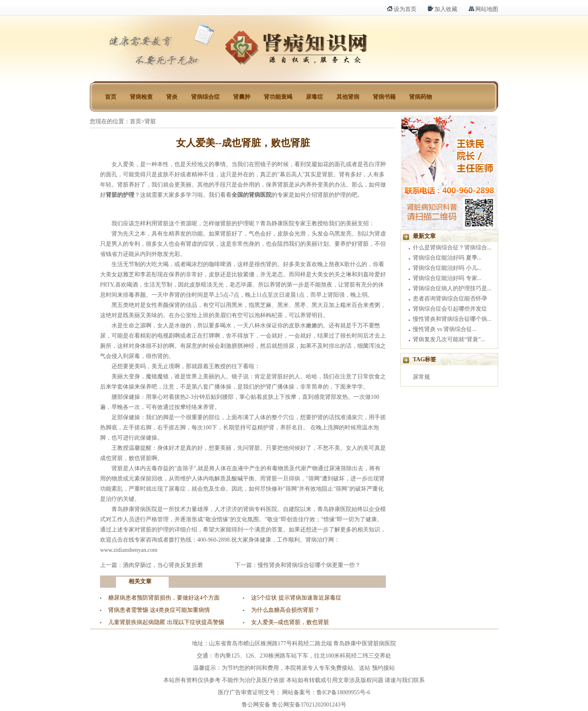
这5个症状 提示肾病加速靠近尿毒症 (296, 598)
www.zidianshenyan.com (129, 550)
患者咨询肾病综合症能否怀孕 (450, 299)
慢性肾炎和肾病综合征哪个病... (452, 319)
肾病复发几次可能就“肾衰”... (449, 339)
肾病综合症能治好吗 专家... (447, 278)
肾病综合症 (205, 97)
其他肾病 (348, 97)
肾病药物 (421, 97)
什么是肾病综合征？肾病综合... (452, 248)
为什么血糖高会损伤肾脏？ (285, 610)
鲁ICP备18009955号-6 (343, 692)
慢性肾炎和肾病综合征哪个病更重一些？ (309, 565)
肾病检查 (141, 97)
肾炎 (172, 97)
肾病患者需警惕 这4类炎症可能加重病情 (159, 610)
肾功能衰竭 (278, 97)
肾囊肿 (242, 97)
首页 (111, 97)
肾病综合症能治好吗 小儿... (447, 268)
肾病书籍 (384, 97)
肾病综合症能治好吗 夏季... (447, 258)
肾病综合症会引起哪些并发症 (450, 309)
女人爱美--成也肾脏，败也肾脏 (290, 622)
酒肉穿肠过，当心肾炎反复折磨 (163, 565)
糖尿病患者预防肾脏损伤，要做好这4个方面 (164, 598)
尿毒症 (314, 97)
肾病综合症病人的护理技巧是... (452, 288)
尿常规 (421, 377)
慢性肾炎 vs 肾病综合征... (445, 329)
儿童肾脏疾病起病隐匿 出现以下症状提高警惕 (166, 622)
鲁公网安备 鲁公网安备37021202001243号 (294, 705)
